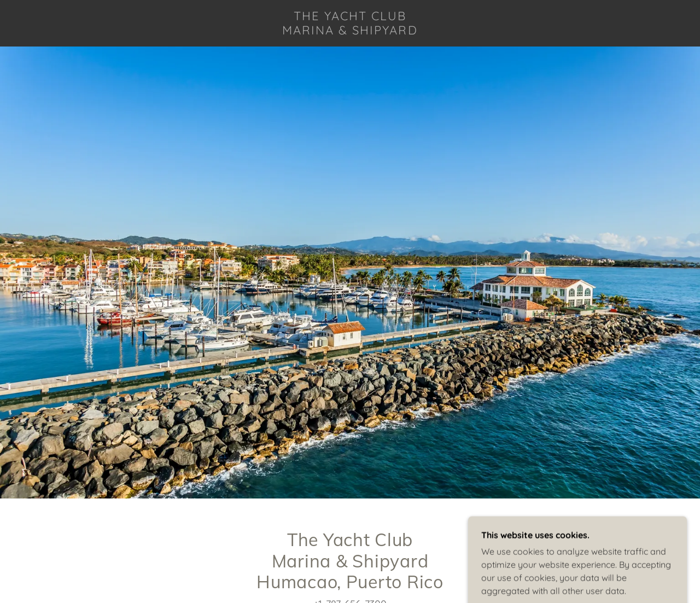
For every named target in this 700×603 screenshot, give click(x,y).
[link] (350, 31)
